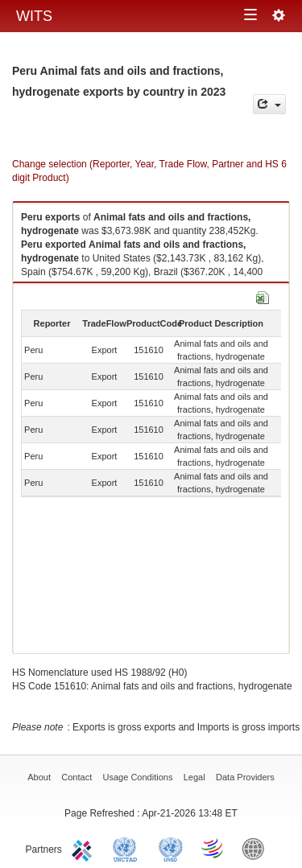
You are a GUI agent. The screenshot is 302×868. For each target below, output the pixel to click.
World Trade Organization (213, 848)
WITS (34, 16)
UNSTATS (171, 848)
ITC (85, 848)
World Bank (257, 848)
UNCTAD (128, 848)
